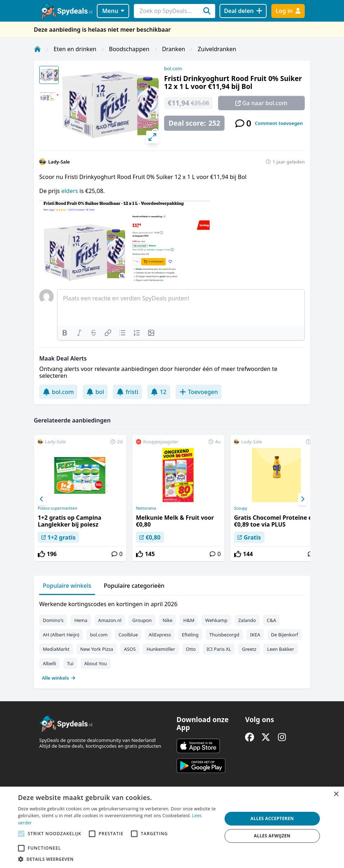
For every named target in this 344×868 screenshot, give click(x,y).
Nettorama (146, 508)
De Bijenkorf (284, 635)
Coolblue (128, 635)
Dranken (173, 49)
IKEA (255, 635)
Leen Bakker (280, 649)
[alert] (172, 827)
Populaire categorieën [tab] (134, 586)
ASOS (130, 649)
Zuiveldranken (217, 49)
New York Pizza (97, 649)
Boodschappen (129, 49)
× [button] (336, 794)
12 (159, 392)
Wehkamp (216, 620)
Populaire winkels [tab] (67, 586)
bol (95, 392)
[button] (117, 859)
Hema (81, 620)
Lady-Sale (59, 162)
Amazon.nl (110, 620)
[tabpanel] (172, 639)
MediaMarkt (56, 649)
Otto (191, 649)
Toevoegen (199, 392)
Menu (113, 11)
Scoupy (241, 508)
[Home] (37, 49)
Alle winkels (59, 678)
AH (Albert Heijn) (61, 635)
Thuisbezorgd (224, 635)
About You (96, 663)
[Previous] (42, 499)
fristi (127, 392)
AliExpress (160, 635)
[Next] (302, 499)
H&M (189, 620)
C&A (271, 620)
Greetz (249, 649)
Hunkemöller (161, 649)
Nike (168, 620)
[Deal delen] (243, 11)
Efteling (190, 635)
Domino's (53, 620)
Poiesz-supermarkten (58, 508)
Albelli (49, 663)
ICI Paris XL (219, 649)
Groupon (142, 620)
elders (70, 191)
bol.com (173, 68)
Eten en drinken (75, 49)
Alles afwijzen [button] (272, 836)
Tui (70, 663)
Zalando (247, 620)
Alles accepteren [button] (272, 818)
